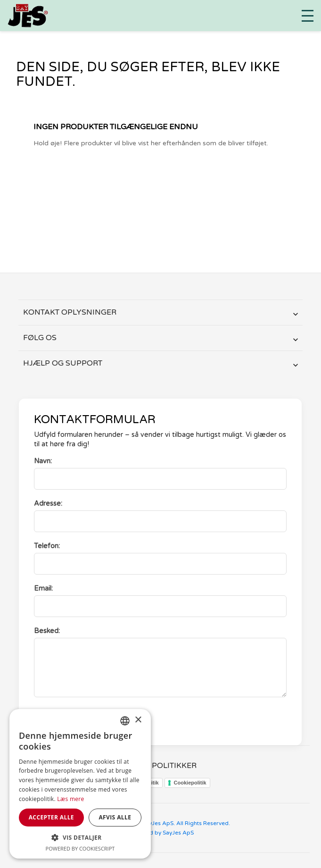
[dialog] (80, 784)
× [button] (138, 720)
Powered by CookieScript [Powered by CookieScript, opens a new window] (80, 848)
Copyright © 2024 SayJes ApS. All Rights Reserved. (160, 823)
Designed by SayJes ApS (160, 833)
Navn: (43, 461)
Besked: (47, 631)
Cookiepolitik (190, 783)
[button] (80, 838)
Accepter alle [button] (51, 817)
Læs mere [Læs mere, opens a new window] (70, 799)
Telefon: (47, 546)
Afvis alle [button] (115, 817)
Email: (43, 588)
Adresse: (48, 504)
